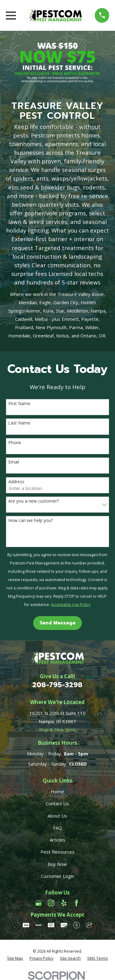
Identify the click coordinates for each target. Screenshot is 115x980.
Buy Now (57, 864)
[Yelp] (64, 903)
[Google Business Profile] (38, 903)
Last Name (19, 423)
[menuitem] (15, 959)
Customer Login (57, 876)
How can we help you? (31, 521)
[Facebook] (77, 903)
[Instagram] (51, 903)
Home (57, 791)
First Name (19, 404)
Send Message (57, 623)
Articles (57, 840)
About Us (57, 816)
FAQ (57, 828)
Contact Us (57, 803)
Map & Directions (57, 730)
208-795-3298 (57, 685)
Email (14, 462)
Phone (15, 443)
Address (16, 482)
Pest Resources (57, 852)
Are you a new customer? (34, 501)
